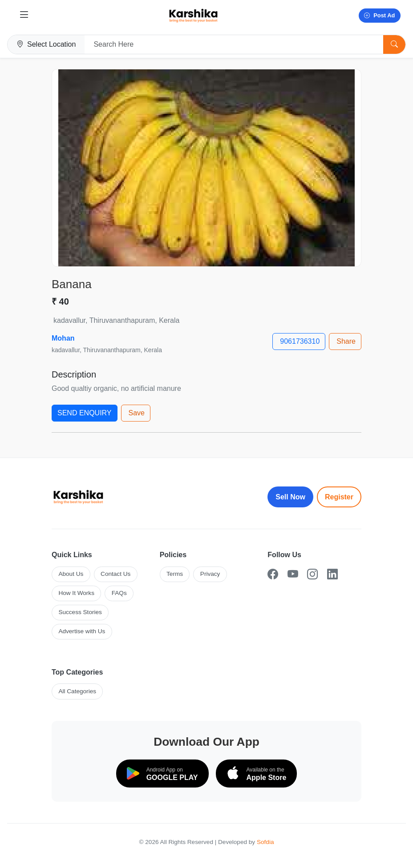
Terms (175, 574)
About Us (71, 574)
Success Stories (80, 612)
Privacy (210, 574)
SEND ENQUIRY (85, 413)
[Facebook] (273, 574)
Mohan (63, 338)
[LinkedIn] (332, 574)
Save (137, 413)
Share (346, 341)
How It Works (76, 593)
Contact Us (115, 574)
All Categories (77, 691)
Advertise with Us (82, 631)
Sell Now (290, 497)
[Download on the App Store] (257, 773)
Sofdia (265, 842)
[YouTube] (293, 574)
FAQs (119, 593)
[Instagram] (312, 574)
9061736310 (300, 341)
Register (339, 497)
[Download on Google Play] (162, 773)
